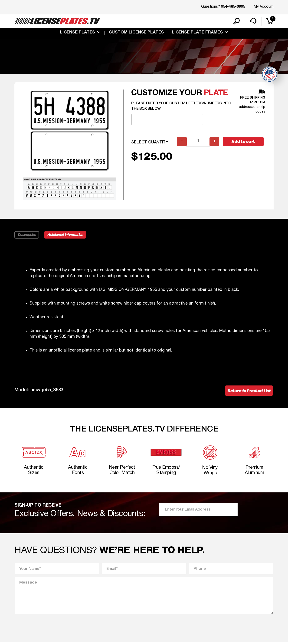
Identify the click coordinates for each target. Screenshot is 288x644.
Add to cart (244, 142)
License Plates (77, 33)
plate (216, 94)
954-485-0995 (233, 7)
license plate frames (197, 33)
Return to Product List (248, 391)
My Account (264, 7)
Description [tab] (27, 235)
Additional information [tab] (66, 235)
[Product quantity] (198, 142)
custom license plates (136, 33)
